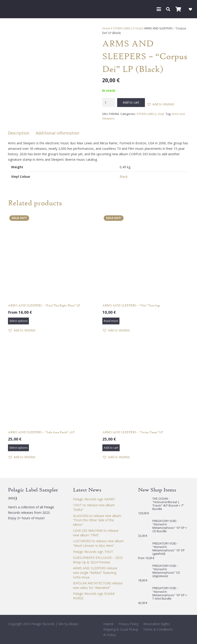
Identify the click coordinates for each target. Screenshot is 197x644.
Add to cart (131, 102)
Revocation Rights (157, 624)
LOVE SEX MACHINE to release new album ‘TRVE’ (96, 533)
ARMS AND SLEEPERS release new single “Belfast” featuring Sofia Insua (95, 573)
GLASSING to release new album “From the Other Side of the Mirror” (97, 520)
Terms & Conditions (158, 629)
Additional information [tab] (58, 133)
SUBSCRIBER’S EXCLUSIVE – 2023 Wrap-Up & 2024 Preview (98, 560)
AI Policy (110, 635)
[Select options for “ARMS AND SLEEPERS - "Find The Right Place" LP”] (18, 321)
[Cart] (178, 9)
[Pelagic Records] (10, 9)
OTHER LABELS (123, 28)
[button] (159, 9)
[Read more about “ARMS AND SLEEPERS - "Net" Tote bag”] (111, 321)
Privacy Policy (129, 624)
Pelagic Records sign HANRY (94, 499)
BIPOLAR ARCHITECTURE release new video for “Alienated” (98, 585)
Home (106, 28)
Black (124, 177)
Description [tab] (19, 133)
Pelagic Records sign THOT (93, 552)
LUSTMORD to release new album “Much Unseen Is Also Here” (98, 543)
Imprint (109, 624)
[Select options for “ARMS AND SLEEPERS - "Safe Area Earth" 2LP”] (18, 448)
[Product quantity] (109, 103)
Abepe (74, 624)
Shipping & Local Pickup (121, 629)
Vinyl (138, 28)
